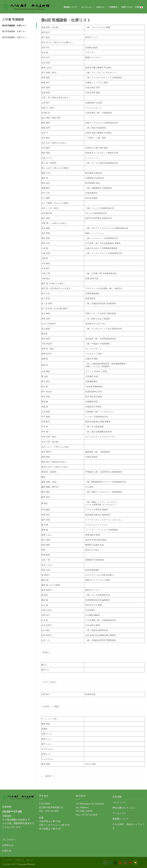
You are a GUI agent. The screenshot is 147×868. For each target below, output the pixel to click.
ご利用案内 (113, 7)
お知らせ (101, 7)
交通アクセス (127, 7)
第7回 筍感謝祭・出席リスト (14, 31)
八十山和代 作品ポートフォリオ (128, 826)
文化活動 (117, 797)
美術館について (71, 7)
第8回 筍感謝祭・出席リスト (14, 37)
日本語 (140, 7)
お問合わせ (8, 845)
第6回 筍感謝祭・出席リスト (14, 25)
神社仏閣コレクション (124, 808)
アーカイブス (119, 813)
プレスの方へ (9, 840)
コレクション (87, 7)
